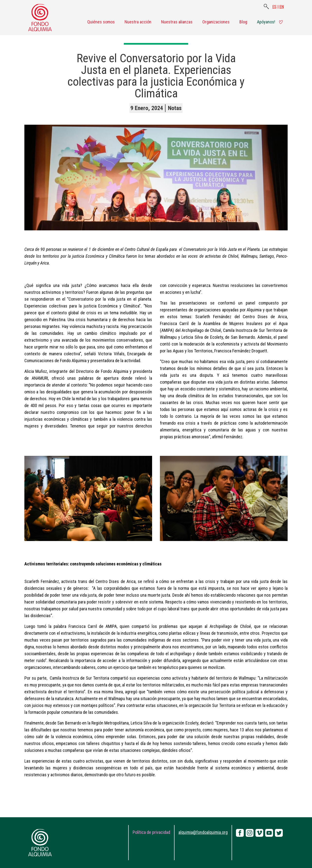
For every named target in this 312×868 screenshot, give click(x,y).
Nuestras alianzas (177, 22)
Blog (243, 22)
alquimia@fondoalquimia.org (203, 832)
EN (282, 7)
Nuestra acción (138, 22)
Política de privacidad (151, 832)
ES (274, 7)
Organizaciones (216, 22)
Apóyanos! (266, 22)
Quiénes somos (101, 22)
